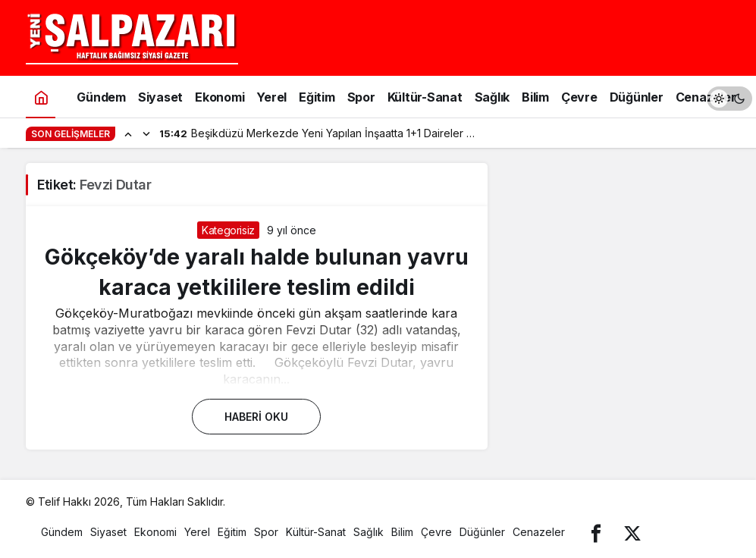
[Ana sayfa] (41, 97)
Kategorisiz (228, 230)
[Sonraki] (146, 133)
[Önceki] (128, 133)
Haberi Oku (256, 417)
